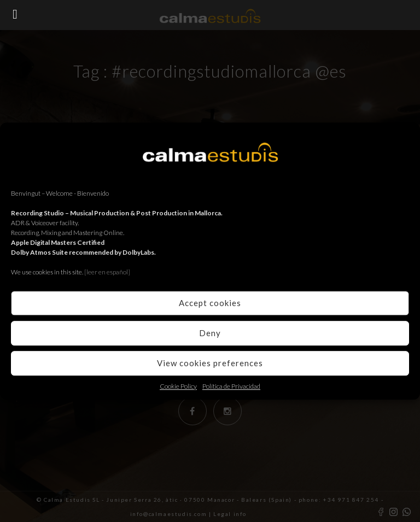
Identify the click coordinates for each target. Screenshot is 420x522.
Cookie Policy (178, 386)
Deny (210, 333)
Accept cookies (210, 303)
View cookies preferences (210, 363)
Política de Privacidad (231, 386)
